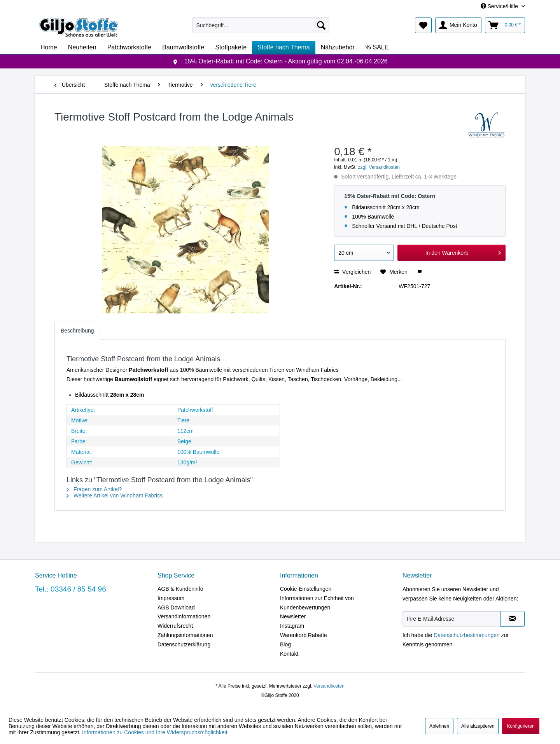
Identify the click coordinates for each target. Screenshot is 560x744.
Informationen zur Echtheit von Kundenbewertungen (317, 603)
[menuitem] (261, 25)
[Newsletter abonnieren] (512, 619)
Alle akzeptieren (478, 726)
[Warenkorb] (505, 25)
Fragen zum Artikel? (94, 489)
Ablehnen (439, 726)
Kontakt (289, 654)
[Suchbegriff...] (261, 25)
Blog (285, 644)
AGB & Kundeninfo (180, 589)
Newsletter (293, 616)
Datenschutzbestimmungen (467, 635)
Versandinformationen (184, 616)
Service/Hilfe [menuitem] (500, 6)
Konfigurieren (521, 726)
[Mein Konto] (458, 25)
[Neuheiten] (82, 47)
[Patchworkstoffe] (129, 47)
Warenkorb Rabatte (304, 635)
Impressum (171, 598)
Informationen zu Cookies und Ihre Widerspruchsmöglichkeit (155, 732)
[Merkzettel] (423, 25)
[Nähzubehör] (338, 47)
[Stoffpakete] (231, 47)
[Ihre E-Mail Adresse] (451, 619)
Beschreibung (77, 331)
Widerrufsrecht (175, 626)
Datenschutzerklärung (184, 644)
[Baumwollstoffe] (183, 47)
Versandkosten (329, 686)
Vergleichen (352, 272)
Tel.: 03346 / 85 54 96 (71, 589)
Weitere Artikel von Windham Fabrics (115, 495)
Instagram (292, 626)
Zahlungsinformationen (185, 635)
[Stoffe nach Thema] (284, 47)
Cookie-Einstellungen (306, 589)
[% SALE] (377, 47)
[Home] (49, 47)
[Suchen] (321, 25)
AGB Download (176, 607)
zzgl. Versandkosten (379, 167)
